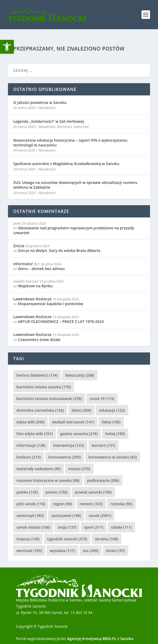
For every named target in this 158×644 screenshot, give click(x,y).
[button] (7, 47)
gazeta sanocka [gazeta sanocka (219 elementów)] (79, 434)
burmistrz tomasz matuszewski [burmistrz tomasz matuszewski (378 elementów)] (49, 399)
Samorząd (81, 127)
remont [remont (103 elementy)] (91, 504)
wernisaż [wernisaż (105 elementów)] (29, 551)
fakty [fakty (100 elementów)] (111, 422)
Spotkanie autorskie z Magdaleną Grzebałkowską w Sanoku (66, 164)
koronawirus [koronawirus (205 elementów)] (65, 457)
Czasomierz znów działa (39, 340)
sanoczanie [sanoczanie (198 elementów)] (66, 515)
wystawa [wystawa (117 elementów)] (62, 551)
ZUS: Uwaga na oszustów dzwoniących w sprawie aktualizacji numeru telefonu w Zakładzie (75, 185)
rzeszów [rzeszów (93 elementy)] (121, 504)
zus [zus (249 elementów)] (91, 551)
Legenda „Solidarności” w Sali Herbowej (49, 121)
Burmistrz (65, 127)
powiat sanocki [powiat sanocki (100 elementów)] (93, 492)
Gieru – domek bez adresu (41, 269)
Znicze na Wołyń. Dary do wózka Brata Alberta (59, 251)
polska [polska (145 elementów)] (27, 492)
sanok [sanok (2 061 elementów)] (100, 515)
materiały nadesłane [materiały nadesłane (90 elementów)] (39, 469)
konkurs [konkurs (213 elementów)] (29, 457)
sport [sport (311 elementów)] (94, 527)
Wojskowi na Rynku (35, 286)
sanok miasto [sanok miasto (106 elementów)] (33, 527)
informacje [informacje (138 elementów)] (31, 445)
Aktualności (47, 108)
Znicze (19, 246)
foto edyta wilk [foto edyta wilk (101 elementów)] (35, 434)
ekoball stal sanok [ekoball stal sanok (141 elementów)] (73, 422)
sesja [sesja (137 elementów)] (67, 527)
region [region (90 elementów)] (63, 504)
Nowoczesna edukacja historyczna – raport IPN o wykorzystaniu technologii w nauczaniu (70, 143)
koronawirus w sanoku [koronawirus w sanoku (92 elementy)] (113, 457)
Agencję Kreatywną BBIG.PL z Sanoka (100, 639)
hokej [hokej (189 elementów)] (115, 434)
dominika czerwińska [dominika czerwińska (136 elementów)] (40, 410)
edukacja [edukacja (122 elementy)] (112, 410)
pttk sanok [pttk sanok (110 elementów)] (31, 504)
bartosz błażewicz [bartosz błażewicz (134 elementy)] (37, 375)
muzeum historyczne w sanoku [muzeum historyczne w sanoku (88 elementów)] (48, 480)
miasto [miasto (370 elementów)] (79, 469)
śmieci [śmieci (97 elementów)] (116, 551)
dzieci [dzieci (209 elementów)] (82, 410)
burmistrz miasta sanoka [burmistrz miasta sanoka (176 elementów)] (44, 387)
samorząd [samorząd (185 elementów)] (30, 515)
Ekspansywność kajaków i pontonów (50, 304)
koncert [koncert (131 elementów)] (104, 445)
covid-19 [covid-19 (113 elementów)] (102, 399)
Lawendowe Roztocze (32, 299)
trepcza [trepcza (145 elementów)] (28, 539)
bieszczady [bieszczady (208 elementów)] (80, 375)
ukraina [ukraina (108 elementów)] (107, 539)
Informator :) (25, 264)
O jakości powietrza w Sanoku (40, 102)
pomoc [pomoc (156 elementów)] (57, 492)
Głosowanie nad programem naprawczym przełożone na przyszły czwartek (74, 230)
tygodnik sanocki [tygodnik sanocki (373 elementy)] (67, 539)
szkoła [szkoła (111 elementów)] (121, 527)
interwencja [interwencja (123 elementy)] (69, 445)
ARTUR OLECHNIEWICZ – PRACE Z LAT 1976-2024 (61, 321)
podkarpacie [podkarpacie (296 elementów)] (103, 480)
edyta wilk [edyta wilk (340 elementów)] (30, 422)
